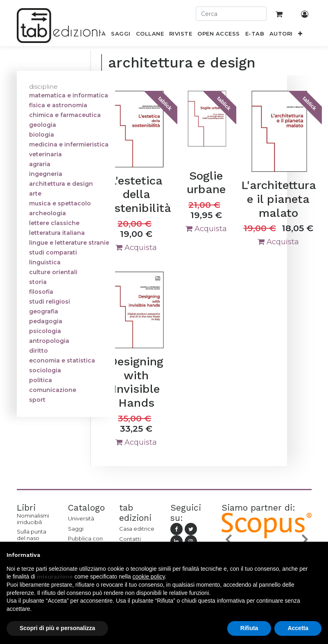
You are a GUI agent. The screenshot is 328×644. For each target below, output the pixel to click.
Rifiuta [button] (249, 628)
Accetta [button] (298, 628)
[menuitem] (121, 35)
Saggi (76, 529)
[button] (300, 35)
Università (81, 518)
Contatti (130, 539)
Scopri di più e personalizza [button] (57, 628)
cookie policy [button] (148, 576)
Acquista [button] (136, 248)
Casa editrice (137, 529)
